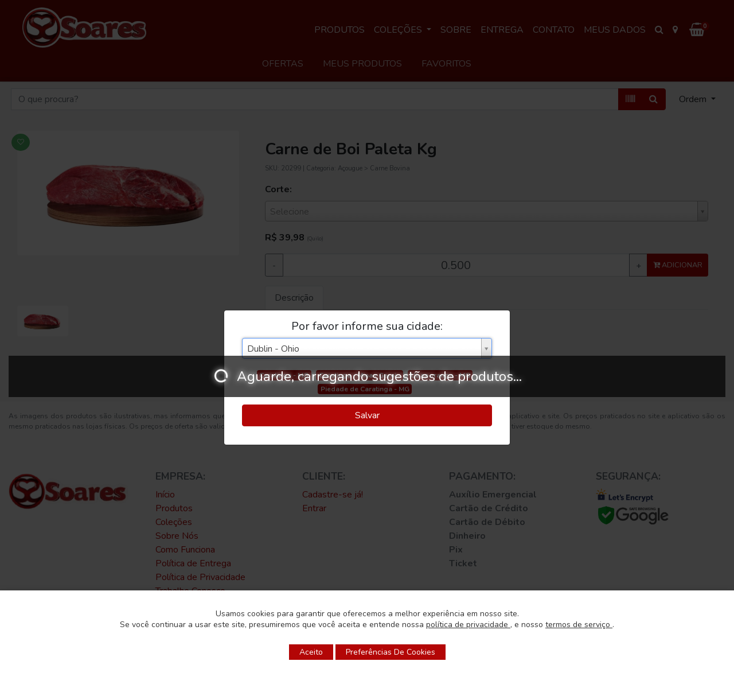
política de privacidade (468, 625)
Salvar (367, 415)
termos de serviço (579, 625)
